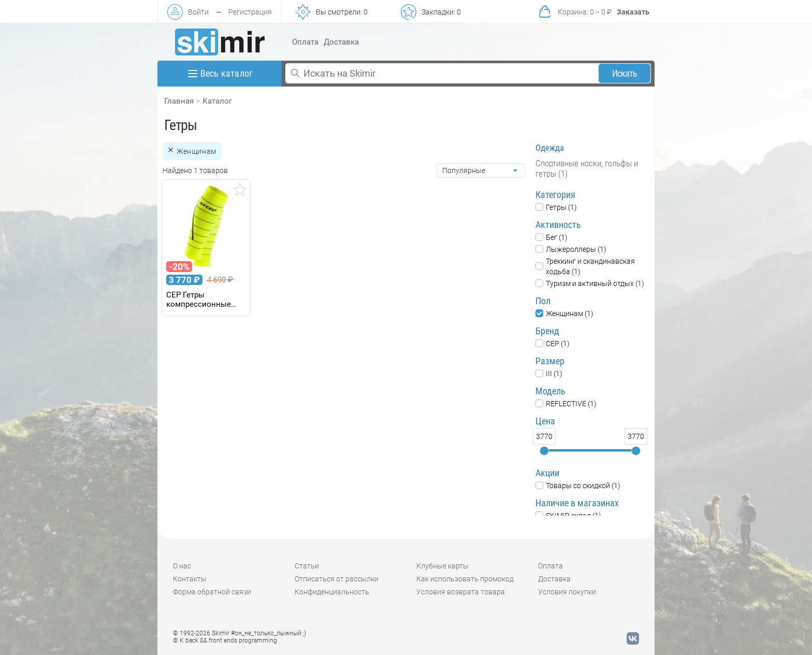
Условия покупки (567, 592)
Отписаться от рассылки (337, 579)
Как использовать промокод (465, 579)
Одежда (550, 148)
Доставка (341, 42)
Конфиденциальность (332, 592)
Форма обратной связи (212, 592)
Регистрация (250, 12)
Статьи (307, 566)
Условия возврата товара (461, 592)
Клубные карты (443, 566)
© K (225, 640)
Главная (179, 101)
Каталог (217, 101)
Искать (625, 73)
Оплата (305, 42)
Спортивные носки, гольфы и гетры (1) (587, 168)
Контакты (190, 579)
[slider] (544, 451)
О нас (182, 566)
